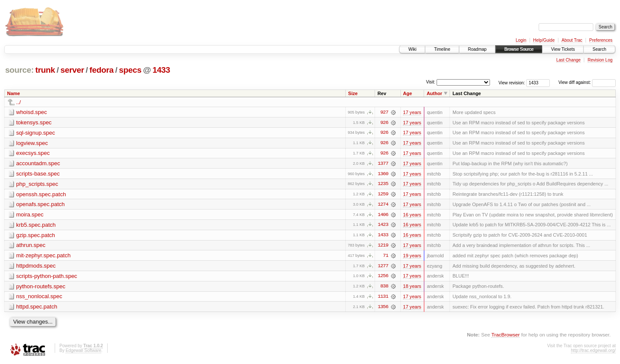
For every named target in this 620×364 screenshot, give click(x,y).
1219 (383, 247)
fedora (102, 70)
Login (521, 40)
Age (408, 93)
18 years (412, 288)
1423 (383, 226)
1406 (383, 216)
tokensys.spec (34, 122)
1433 (161, 70)
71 (385, 257)
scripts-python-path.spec (47, 277)
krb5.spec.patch (36, 226)
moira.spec (30, 215)
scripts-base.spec (38, 174)
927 (384, 112)
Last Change (569, 60)
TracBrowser (505, 336)
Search (599, 49)
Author (434, 93)
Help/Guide (544, 40)
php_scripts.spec (37, 184)
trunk (45, 70)
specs (130, 70)
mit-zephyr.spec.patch (43, 257)
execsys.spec (33, 153)
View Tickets (563, 49)
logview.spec (32, 143)
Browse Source (519, 49)
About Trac (572, 40)
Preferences (601, 40)
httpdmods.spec (36, 267)
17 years (412, 112)
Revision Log (600, 60)
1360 (383, 174)
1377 (383, 164)
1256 (383, 278)
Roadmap (477, 49)
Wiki (412, 49)
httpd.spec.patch (37, 308)
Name (14, 93)
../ (19, 102)
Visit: (431, 82)
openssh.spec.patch (41, 195)
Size (353, 93)
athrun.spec (31, 246)
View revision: (512, 82)
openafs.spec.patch (41, 205)
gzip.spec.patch (36, 236)
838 (384, 288)
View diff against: (587, 82)
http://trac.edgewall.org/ (593, 352)
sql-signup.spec (36, 133)
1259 (383, 195)
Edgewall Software (83, 352)
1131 (383, 298)
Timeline (442, 49)
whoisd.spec (32, 112)
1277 (383, 267)
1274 (383, 205)
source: (19, 70)
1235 (383, 185)
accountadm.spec (38, 164)
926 (384, 123)
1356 (383, 308)
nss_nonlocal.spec (39, 298)
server (72, 70)
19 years (412, 257)
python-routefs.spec (41, 288)
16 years (412, 216)
